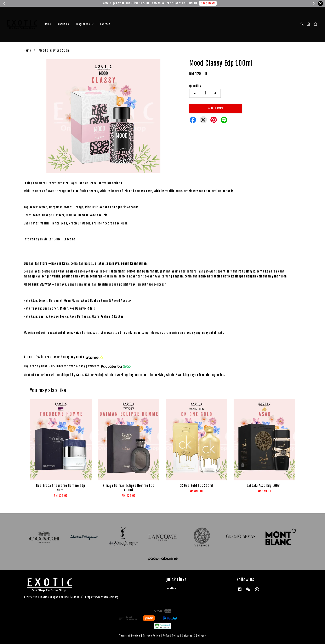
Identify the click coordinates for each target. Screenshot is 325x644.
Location (171, 588)
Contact (105, 24)
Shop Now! (208, 3)
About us (64, 24)
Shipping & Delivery (194, 636)
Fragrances (85, 24)
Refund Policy (171, 636)
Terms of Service (130, 636)
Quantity (195, 86)
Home (48, 24)
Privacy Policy (152, 636)
